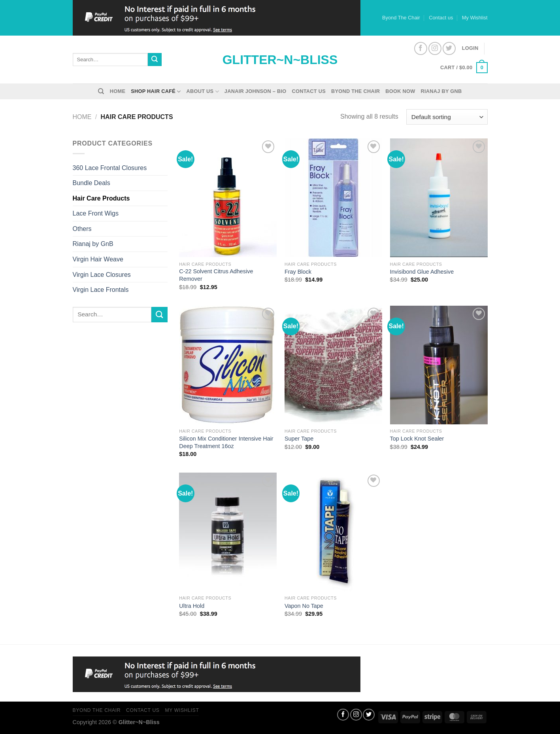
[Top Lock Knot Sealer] (439, 365)
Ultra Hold (192, 606)
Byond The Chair (401, 18)
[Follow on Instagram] (435, 48)
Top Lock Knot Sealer (417, 439)
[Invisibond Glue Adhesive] (439, 198)
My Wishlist (475, 18)
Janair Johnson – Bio (255, 91)
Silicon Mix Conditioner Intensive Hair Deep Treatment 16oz (226, 442)
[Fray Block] (333, 198)
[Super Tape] (333, 365)
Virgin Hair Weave (98, 259)
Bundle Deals (91, 183)
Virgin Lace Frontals (101, 290)
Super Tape (299, 439)
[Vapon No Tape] (333, 532)
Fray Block (298, 272)
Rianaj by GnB (441, 91)
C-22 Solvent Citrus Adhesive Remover (216, 275)
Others (82, 229)
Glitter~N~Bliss (280, 60)
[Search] (101, 91)
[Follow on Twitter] (449, 48)
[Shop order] (447, 117)
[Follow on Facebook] (421, 48)
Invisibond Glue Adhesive (422, 272)
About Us (203, 92)
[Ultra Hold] (228, 532)
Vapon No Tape (304, 606)
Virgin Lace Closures (102, 275)
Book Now (400, 91)
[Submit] (155, 60)
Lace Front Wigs (96, 213)
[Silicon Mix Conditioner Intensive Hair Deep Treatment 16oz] (228, 365)
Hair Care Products (101, 198)
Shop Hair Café (156, 92)
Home (118, 91)
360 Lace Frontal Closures (110, 168)
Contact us (441, 18)
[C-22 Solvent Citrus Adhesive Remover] (228, 198)
